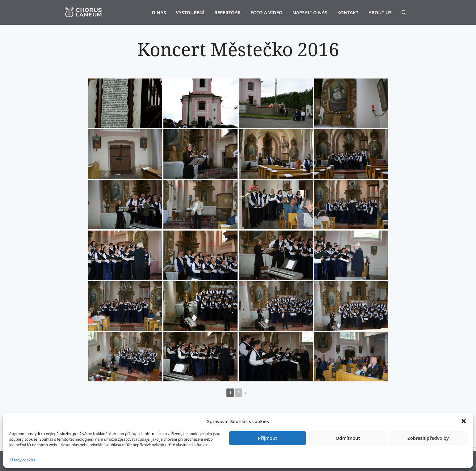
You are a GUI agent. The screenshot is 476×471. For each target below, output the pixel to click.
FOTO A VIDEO (267, 12)
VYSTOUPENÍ (190, 12)
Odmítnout (348, 438)
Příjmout (267, 438)
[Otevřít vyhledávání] (404, 12)
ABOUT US (380, 12)
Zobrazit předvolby (428, 438)
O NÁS (159, 12)
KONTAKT (348, 12)
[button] (464, 421)
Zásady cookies (22, 460)
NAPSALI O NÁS (310, 12)
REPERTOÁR (227, 12)
